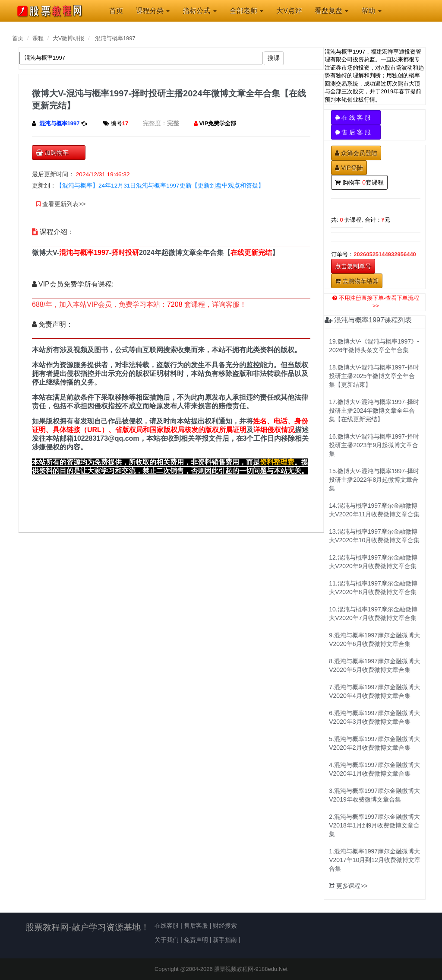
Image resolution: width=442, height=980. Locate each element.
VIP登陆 (349, 168)
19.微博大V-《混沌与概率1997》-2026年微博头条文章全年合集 (374, 346)
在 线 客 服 (356, 118)
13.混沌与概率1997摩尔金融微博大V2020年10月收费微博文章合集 (374, 536)
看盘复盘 (331, 11)
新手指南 (225, 940)
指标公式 (199, 11)
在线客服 (167, 926)
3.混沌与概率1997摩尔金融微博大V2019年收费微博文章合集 (374, 795)
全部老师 (246, 11)
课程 (38, 38)
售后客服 (196, 926)
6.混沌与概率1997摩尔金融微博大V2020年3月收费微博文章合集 (374, 717)
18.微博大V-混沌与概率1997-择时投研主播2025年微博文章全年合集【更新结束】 (374, 376)
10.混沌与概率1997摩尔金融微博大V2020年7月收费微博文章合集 (373, 614)
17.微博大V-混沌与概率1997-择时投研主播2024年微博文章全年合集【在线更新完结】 (374, 410)
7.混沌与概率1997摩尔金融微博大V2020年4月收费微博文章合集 (374, 691)
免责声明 (196, 940)
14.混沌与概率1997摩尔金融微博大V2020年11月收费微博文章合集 (374, 510)
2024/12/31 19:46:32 (103, 174)
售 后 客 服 (356, 132)
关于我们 (167, 940)
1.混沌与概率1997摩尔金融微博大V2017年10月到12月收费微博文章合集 (375, 860)
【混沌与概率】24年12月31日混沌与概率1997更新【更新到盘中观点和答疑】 (160, 186)
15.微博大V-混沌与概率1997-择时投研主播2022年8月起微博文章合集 (374, 480)
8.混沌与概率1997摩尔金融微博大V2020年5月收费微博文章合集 (374, 665)
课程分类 (153, 11)
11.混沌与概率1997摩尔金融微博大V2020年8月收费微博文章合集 (373, 588)
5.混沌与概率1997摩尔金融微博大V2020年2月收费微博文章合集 (374, 743)
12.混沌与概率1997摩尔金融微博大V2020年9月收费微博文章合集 (373, 562)
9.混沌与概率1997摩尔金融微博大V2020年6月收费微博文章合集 (374, 640)
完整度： (155, 123)
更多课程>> (348, 886)
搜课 (274, 58)
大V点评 (289, 11)
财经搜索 (225, 926)
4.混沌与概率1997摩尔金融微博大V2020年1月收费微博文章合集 (374, 769)
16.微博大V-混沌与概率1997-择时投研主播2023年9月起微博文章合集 (374, 445)
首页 (18, 38)
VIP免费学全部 (218, 123)
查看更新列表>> (61, 204)
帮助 (371, 11)
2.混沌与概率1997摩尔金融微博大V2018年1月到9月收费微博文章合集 (374, 825)
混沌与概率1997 (115, 38)
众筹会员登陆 (356, 153)
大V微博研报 (69, 38)
